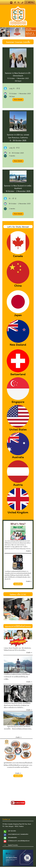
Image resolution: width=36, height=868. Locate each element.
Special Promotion (13, 845)
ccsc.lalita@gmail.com (24, 841)
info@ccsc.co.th (12, 841)
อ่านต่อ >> (19, 737)
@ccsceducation (13, 838)
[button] (3, 32)
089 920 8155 (12, 831)
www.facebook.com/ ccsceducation (18, 834)
